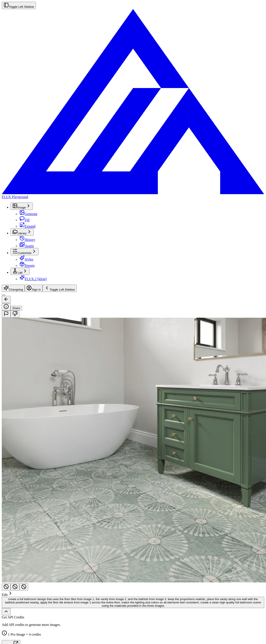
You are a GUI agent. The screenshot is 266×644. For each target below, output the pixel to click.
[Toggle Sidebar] (4, 295)
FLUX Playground (15, 197)
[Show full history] (6, 612)
